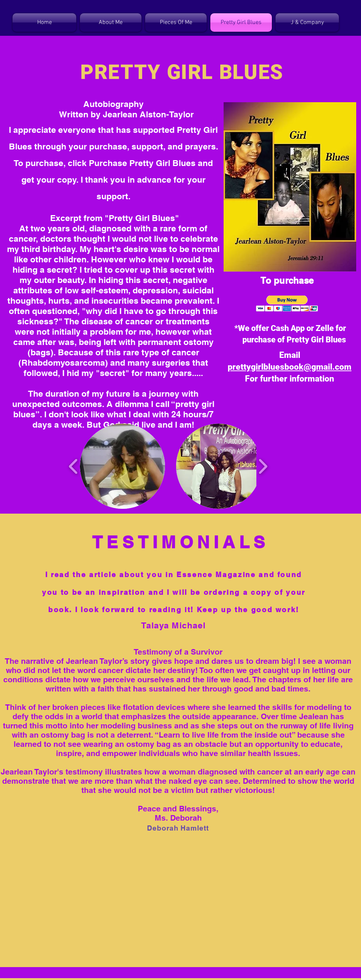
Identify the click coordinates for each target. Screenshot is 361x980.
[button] (287, 303)
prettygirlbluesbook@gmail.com (290, 367)
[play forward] (263, 466)
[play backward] (73, 466)
